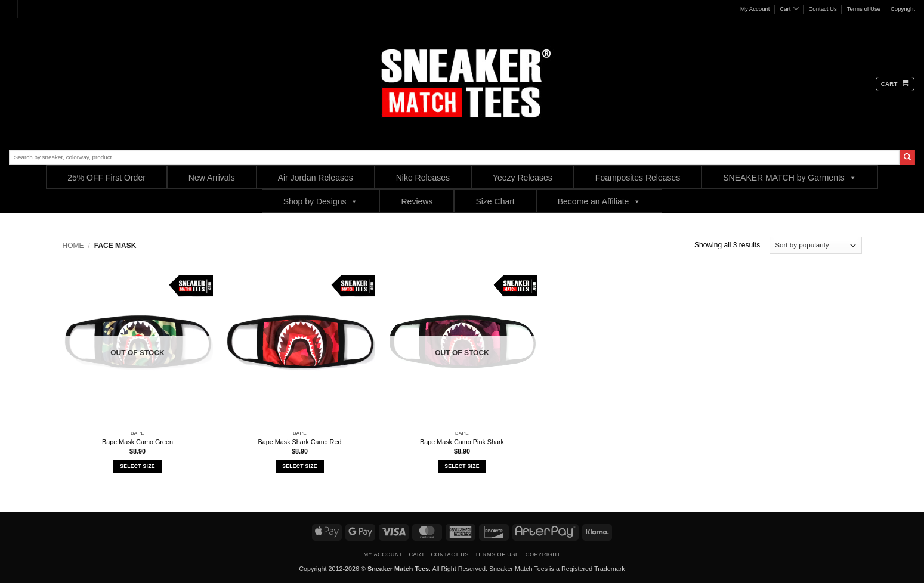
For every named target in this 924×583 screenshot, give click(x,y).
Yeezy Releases (523, 178)
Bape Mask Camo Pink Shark (462, 442)
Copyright (903, 9)
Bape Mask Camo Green (137, 442)
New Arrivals (212, 178)
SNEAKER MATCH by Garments (790, 177)
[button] (895, 84)
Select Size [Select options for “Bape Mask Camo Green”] (137, 466)
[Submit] (907, 157)
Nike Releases (423, 178)
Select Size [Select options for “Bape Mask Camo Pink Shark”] (462, 466)
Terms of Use (864, 9)
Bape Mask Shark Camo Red (300, 442)
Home (73, 246)
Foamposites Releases (638, 178)
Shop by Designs (321, 201)
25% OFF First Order (106, 178)
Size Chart (495, 201)
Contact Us (822, 9)
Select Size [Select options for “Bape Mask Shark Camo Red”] (299, 466)
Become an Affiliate (599, 201)
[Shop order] (816, 245)
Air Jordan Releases (316, 178)
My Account (755, 9)
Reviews (417, 201)
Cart (789, 9)
